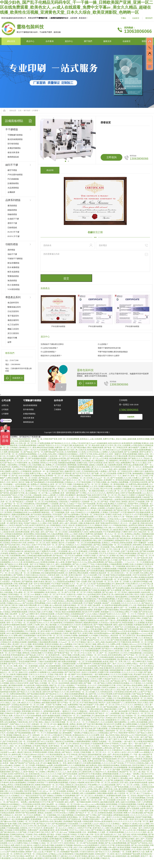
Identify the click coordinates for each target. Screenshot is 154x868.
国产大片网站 (82, 493)
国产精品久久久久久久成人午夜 (89, 510)
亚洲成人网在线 (81, 560)
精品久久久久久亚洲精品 (31, 703)
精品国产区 (66, 461)
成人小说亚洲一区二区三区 (53, 497)
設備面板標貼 (13, 183)
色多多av (87, 679)
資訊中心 (69, 41)
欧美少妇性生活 (115, 443)
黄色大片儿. (132, 469)
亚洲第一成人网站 (44, 506)
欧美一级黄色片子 (16, 497)
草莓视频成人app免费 (45, 765)
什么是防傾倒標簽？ (49, 352)
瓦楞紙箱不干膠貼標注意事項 (52, 344)
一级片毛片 (143, 664)
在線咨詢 (131, 417)
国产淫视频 (53, 450)
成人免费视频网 (144, 608)
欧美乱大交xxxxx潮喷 (95, 456)
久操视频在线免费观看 (86, 778)
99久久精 (10, 633)
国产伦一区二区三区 (15, 461)
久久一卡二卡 (137, 562)
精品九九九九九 (22, 517)
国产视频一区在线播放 (122, 770)
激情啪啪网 (84, 636)
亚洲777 (124, 551)
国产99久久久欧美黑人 (46, 742)
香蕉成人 (125, 828)
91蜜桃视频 (13, 599)
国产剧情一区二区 (120, 748)
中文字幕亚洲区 (142, 657)
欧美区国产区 (116, 623)
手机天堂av (26, 545)
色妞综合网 (146, 592)
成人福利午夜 (40, 659)
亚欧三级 (91, 582)
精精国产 (30, 852)
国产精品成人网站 (93, 817)
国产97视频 (98, 625)
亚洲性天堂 (126, 571)
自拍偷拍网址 (68, 647)
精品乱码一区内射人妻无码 (84, 579)
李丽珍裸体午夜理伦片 (127, 733)
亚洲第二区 (98, 768)
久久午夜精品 (12, 789)
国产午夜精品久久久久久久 (74, 731)
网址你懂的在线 (90, 599)
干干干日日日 (36, 486)
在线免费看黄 (90, 601)
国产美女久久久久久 (127, 560)
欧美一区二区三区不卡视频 (61, 484)
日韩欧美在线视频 (39, 726)
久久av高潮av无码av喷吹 (47, 454)
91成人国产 (43, 601)
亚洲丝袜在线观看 (48, 614)
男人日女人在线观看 (123, 445)
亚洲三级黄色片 (68, 666)
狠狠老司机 (108, 768)
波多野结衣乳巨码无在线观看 (127, 500)
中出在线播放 (131, 556)
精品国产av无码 (22, 525)
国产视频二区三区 (136, 659)
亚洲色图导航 (74, 491)
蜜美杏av (6, 601)
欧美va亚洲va (26, 541)
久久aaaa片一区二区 (102, 478)
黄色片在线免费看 (32, 510)
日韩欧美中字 (17, 474)
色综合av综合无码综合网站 (69, 651)
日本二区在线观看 (131, 528)
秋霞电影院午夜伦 (123, 541)
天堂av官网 (54, 500)
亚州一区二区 (53, 545)
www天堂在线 (94, 536)
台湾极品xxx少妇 (113, 761)
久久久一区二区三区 (32, 461)
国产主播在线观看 (101, 729)
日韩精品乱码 (147, 651)
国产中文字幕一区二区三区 (75, 592)
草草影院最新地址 (18, 655)
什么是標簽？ (103, 344)
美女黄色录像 (123, 659)
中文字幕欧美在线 (124, 642)
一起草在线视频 (20, 484)
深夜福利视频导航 (117, 670)
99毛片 (48, 832)
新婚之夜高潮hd (16, 450)
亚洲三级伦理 (109, 463)
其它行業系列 (13, 333)
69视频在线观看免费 (142, 521)
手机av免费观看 (117, 547)
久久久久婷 (69, 497)
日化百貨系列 (13, 311)
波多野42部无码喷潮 (104, 776)
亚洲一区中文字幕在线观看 (40, 584)
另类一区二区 (6, 502)
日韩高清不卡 (35, 599)
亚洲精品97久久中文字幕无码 (37, 491)
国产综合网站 (17, 720)
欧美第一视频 (62, 627)
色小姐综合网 (29, 685)
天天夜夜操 (49, 653)
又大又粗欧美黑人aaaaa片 (60, 768)
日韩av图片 (112, 538)
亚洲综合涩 (14, 618)
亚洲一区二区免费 (122, 582)
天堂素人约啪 (53, 675)
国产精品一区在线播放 (92, 577)
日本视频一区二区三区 (49, 683)
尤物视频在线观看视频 (67, 463)
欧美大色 (57, 713)
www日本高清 (124, 631)
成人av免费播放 (66, 644)
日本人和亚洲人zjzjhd (63, 640)
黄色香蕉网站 (126, 850)
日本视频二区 (76, 588)
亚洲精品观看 (148, 467)
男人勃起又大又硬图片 (127, 495)
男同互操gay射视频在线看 (134, 465)
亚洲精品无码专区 (138, 616)
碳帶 (9, 342)
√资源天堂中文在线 (31, 597)
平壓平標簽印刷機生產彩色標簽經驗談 (113, 352)
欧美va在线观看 (92, 791)
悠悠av (67, 638)
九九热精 (141, 724)
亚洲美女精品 (23, 599)
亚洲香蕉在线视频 (48, 562)
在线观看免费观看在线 (80, 538)
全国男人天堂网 (34, 625)
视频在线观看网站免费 (21, 515)
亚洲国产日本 (27, 770)
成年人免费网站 (59, 778)
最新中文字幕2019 (32, 800)
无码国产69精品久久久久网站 (35, 523)
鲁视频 (9, 735)
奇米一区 (82, 575)
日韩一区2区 (95, 835)
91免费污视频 (102, 847)
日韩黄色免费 (134, 597)
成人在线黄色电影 (16, 798)
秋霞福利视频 (87, 545)
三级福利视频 (86, 716)
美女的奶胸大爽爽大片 (41, 566)
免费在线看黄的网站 (18, 694)
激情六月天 (141, 666)
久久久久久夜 (17, 562)
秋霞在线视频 (41, 534)
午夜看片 (87, 556)
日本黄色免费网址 (20, 830)
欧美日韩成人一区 (46, 577)
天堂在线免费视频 (138, 798)
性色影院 (93, 672)
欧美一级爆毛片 (116, 454)
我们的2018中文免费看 (91, 612)
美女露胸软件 (71, 495)
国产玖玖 (66, 588)
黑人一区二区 (84, 480)
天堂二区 (102, 575)
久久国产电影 (22, 832)
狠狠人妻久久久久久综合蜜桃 (98, 467)
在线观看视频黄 (55, 666)
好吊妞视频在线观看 (78, 571)
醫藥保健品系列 (14, 307)
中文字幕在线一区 (33, 631)
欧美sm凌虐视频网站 (18, 783)
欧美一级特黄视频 (68, 493)
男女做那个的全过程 (142, 675)
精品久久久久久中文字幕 (49, 467)
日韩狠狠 (58, 796)
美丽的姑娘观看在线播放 (55, 469)
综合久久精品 (140, 595)
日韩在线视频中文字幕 (129, 638)
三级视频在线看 (40, 647)
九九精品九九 (129, 601)
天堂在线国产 (115, 512)
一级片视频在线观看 (74, 679)
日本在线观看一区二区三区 (12, 590)
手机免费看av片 (94, 785)
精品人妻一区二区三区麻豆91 (108, 778)
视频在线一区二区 (29, 837)
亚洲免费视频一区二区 (126, 811)
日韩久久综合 (26, 768)
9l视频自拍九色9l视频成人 (68, 454)
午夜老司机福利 (141, 735)
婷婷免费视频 (70, 517)
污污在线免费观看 (92, 677)
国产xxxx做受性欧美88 (98, 560)
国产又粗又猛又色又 (61, 621)
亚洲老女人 (106, 543)
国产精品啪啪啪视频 (145, 530)
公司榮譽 (35, 111)
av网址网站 (70, 601)
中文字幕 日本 (47, 709)
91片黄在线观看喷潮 (77, 456)
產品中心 (30, 41)
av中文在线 (52, 463)
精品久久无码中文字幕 (35, 560)
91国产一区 (53, 664)
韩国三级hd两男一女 (96, 605)
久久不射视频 (145, 688)
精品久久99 (49, 722)
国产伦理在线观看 (15, 569)
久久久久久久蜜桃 (54, 547)
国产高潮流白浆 (74, 819)
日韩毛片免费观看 (94, 592)
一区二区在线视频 (115, 742)
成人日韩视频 (23, 679)
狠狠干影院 (110, 575)
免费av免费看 (130, 530)
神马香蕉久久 (125, 461)
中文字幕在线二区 (105, 530)
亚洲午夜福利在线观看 (122, 694)
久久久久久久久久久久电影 (132, 672)
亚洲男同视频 (83, 465)
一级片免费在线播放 (101, 675)
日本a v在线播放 (68, 685)
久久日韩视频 (102, 601)
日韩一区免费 (82, 582)
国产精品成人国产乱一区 (34, 452)
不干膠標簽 (12, 129)
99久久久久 (23, 839)
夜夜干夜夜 (100, 523)
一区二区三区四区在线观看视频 (36, 569)
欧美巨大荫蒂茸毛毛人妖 (51, 461)
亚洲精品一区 (107, 484)
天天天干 (94, 839)
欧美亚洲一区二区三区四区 (143, 642)
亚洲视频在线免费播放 (29, 480)
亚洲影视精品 (56, 525)
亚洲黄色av (129, 534)
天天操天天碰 (17, 657)
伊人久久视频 (43, 605)
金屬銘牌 (11, 192)
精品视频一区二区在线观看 (119, 618)
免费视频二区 (140, 707)
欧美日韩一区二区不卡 (59, 456)
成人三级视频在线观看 (67, 664)
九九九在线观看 (139, 579)
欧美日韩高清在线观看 (67, 670)
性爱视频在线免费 (141, 625)
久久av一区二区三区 (116, 534)
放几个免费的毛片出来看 (46, 551)
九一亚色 (63, 763)
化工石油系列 (13, 325)
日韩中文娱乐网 (50, 858)
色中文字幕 (61, 560)
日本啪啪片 (139, 564)
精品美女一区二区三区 (87, 737)
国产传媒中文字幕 (120, 726)
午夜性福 (115, 543)
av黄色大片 (117, 517)
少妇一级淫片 (107, 817)
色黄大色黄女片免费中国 (83, 534)
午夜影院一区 (125, 798)
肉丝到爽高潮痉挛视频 (118, 458)
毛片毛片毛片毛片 (98, 718)
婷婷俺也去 (45, 484)
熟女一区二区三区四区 (59, 532)
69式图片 (31, 549)
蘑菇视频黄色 (9, 787)
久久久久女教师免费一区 (57, 590)
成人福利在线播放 (29, 538)
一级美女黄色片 (30, 688)
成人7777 (140, 793)
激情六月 (126, 476)
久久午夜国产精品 (145, 469)
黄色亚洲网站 (29, 534)
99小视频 (118, 486)
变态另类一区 (20, 815)
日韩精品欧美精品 (121, 525)
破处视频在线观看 (49, 703)
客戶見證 (57, 405)
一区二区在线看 (81, 497)
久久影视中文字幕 (92, 841)
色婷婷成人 (64, 500)
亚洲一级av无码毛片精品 (120, 647)
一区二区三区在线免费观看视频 (88, 543)
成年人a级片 (65, 523)
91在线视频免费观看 (68, 809)
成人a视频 (146, 757)
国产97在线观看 (117, 478)
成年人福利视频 (120, 469)
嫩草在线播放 (64, 668)
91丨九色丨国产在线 (122, 835)
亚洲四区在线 (58, 478)
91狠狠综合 (94, 573)
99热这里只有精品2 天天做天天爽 (76, 835)
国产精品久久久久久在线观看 (82, 850)
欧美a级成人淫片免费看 (101, 566)
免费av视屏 (93, 696)
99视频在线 (17, 735)
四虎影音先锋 (49, 750)
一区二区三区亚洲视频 (140, 720)
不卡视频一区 (6, 476)
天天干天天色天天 (36, 828)
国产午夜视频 (97, 830)
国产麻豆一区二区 (135, 491)
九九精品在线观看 (116, 452)
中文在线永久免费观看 (140, 506)
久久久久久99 (116, 675)
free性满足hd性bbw (107, 651)
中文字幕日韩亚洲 (116, 677)
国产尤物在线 (46, 608)
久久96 (90, 584)
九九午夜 (28, 495)
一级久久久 (24, 489)
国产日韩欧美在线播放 (98, 590)
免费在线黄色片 (64, 780)
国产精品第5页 (13, 802)
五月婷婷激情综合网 (90, 471)
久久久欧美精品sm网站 (121, 612)
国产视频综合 (22, 456)
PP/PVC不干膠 (14, 236)
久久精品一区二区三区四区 (31, 586)
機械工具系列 (13, 329)
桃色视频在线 (57, 633)
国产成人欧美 (40, 558)
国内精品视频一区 (16, 452)
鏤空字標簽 (12, 170)
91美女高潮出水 (132, 584)
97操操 (36, 610)
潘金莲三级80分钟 (43, 692)
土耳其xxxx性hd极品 (95, 787)
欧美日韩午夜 (85, 616)
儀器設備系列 (13, 320)
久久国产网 (109, 780)
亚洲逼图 (126, 718)
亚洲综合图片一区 (97, 819)
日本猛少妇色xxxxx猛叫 (117, 519)
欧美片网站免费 (31, 605)
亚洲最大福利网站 (106, 486)
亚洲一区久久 (41, 547)
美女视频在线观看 (143, 512)
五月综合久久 (112, 553)
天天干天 (58, 528)
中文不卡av (131, 666)
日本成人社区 (105, 681)
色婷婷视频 (11, 536)
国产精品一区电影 (108, 502)
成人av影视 (147, 486)
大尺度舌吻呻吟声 (128, 512)
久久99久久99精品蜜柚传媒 (131, 653)
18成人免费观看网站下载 (125, 463)
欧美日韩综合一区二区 (55, 592)
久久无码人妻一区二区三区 (26, 443)
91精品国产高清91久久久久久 (49, 445)
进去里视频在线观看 (8, 662)
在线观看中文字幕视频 (64, 845)
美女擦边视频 (71, 778)
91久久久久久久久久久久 (131, 603)
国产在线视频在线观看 (37, 458)
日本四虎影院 (61, 465)
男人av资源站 (16, 837)
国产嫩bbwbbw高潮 (8, 821)
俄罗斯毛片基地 (113, 493)
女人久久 (63, 828)
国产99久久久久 (93, 726)
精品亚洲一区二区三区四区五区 (111, 573)
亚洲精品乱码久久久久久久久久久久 (73, 649)
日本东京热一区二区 (125, 800)
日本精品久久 (81, 512)
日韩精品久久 (70, 482)
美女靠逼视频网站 (33, 729)
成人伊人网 (22, 610)
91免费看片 (104, 471)
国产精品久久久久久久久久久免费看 (97, 588)
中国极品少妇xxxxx (14, 603)
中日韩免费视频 (45, 720)
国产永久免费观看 (131, 452)
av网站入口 (130, 750)
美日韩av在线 (102, 504)
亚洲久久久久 (67, 486)
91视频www (130, 729)
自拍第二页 (43, 666)
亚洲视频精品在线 (20, 512)
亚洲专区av (135, 761)
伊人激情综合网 (118, 584)
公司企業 (6, 400)
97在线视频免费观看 (91, 739)
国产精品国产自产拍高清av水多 (92, 690)
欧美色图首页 (127, 443)
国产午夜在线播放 (105, 815)
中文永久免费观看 (75, 556)
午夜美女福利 (98, 837)
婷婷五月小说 (130, 547)
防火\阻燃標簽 (13, 285)
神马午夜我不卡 (47, 631)
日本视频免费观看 (24, 726)
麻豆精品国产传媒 (84, 495)
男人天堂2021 (26, 640)
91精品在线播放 (47, 517)
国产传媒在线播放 (112, 610)
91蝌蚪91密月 (139, 471)
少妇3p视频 (86, 461)
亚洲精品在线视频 (102, 647)
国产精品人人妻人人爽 (75, 521)
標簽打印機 (12, 338)
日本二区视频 (107, 698)
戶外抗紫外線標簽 (15, 175)
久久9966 (25, 651)
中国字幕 (83, 726)
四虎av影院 (149, 659)
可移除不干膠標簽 (15, 259)
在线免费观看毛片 (76, 532)
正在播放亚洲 (12, 445)
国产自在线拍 (36, 515)
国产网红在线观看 (147, 551)
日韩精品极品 (71, 489)
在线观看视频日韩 (29, 776)
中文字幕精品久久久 (112, 521)
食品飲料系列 (13, 303)
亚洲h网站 (143, 696)
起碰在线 (55, 506)
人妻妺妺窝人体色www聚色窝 (44, 495)
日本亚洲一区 (16, 538)
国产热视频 (146, 694)
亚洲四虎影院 (68, 854)
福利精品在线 (30, 551)
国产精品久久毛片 (44, 776)
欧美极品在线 (89, 523)
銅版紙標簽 (12, 210)
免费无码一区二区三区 (64, 448)
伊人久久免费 (133, 752)
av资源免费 (76, 461)
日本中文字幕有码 (112, 744)
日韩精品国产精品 (57, 471)
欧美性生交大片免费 (124, 668)
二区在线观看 (62, 551)
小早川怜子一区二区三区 (37, 668)
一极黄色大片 (66, 711)
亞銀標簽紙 (12, 228)
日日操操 (8, 830)
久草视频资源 (26, 471)
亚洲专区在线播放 (52, 644)
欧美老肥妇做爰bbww (103, 633)
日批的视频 (37, 465)
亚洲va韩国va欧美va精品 (16, 690)
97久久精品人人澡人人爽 (11, 703)
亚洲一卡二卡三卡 (129, 614)
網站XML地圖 (88, 432)
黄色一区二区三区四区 (140, 476)
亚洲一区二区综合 (129, 796)
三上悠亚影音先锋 (7, 532)
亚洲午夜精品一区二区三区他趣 (83, 692)
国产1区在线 (22, 713)
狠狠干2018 (76, 675)
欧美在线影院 (45, 597)
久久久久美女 (10, 817)
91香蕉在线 (18, 677)
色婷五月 (9, 850)
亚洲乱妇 (145, 443)
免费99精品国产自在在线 (54, 452)
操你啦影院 (47, 515)
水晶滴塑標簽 (13, 188)
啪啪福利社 (114, 461)
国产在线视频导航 (118, 791)
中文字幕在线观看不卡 (40, 508)
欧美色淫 (115, 783)
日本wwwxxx (32, 664)
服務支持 (107, 41)
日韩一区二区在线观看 (27, 742)
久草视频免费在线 (38, 476)
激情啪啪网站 (138, 474)
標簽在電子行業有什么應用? (109, 356)
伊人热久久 (122, 759)
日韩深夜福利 (142, 560)
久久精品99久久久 (33, 608)
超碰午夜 (136, 523)
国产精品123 (102, 683)
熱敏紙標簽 (12, 214)
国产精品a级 (31, 655)
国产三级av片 (111, 621)
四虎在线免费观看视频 (137, 569)
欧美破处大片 (135, 631)
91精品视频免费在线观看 (78, 590)
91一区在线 (75, 752)
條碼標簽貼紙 (13, 157)
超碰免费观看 (30, 817)
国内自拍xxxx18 (127, 735)
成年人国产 (45, 532)
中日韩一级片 (139, 737)
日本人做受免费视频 (41, 768)
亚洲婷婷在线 (148, 545)
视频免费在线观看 (91, 623)
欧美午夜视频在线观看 (102, 506)
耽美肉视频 (120, 657)
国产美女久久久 (97, 469)
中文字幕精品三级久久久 (44, 528)
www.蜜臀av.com (58, 530)
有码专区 (48, 798)
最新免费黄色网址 (138, 480)
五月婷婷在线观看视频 (127, 804)
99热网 (32, 633)
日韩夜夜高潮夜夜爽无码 (102, 476)
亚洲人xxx (69, 534)
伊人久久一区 (126, 523)
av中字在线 (59, 517)
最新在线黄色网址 (131, 677)
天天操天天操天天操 (59, 690)
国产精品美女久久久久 (16, 491)
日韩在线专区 (37, 541)
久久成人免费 (43, 500)
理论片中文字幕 (107, 489)
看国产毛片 (119, 627)
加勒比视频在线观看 (124, 700)
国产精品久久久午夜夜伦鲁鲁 (16, 463)
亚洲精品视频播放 (22, 633)
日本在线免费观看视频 (55, 482)
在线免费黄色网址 (61, 765)
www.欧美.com (101, 517)
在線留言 (136, 18)
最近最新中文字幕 (17, 493)
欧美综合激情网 (34, 709)
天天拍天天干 (128, 515)
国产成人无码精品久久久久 (70, 545)
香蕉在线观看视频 (130, 454)
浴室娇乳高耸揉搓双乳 (94, 521)
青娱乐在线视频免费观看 (71, 612)
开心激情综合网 (98, 716)
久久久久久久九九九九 (97, 493)
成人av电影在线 (56, 605)
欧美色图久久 (101, 796)
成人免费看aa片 (49, 465)
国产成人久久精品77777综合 (71, 504)
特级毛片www (70, 510)
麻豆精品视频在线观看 (133, 497)
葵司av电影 (35, 532)
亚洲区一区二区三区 (133, 651)
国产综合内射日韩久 (25, 528)
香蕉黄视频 (119, 649)
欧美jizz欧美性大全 (101, 454)
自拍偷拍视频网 (17, 780)
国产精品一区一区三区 (90, 458)
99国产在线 (90, 547)
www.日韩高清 (118, 528)
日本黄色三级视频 (42, 549)
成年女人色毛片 (121, 752)
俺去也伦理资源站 (15, 597)
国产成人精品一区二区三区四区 (115, 592)
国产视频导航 (27, 582)
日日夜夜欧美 (127, 545)
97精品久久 (105, 858)
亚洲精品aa (13, 553)
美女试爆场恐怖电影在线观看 (25, 500)
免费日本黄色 (50, 571)
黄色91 (13, 683)
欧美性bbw (104, 677)
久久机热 (82, 452)
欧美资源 (7, 655)
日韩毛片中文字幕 (85, 828)
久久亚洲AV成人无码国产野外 (127, 504)
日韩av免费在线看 (21, 584)
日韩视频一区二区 (118, 830)
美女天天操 (85, 709)
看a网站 (111, 504)
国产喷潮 (4, 579)
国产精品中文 (147, 603)
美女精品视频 (43, 538)
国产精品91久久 (47, 553)
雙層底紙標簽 (13, 276)
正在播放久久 (148, 746)
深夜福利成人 (109, 500)
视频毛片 (84, 621)
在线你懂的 (79, 601)
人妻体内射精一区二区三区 (71, 549)
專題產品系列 (13, 297)
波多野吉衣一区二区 (145, 586)
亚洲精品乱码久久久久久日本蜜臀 (86, 735)
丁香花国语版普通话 (103, 586)
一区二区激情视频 (57, 512)
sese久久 (67, 478)
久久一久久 (117, 476)
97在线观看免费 (6, 729)
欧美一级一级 (65, 675)
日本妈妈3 (14, 448)
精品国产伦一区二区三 (129, 772)
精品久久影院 (58, 729)
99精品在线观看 (42, 685)
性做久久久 (108, 525)
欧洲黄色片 (22, 737)
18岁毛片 (63, 467)
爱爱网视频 (72, 465)
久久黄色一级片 (126, 744)
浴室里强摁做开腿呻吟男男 (16, 549)
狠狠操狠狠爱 (142, 489)
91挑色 (26, 474)
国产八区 (55, 832)
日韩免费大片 (6, 819)
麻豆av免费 (70, 802)
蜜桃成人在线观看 (98, 508)
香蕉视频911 (99, 610)
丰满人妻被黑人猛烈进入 (10, 471)
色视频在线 (119, 780)
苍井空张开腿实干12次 (51, 486)
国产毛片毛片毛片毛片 (82, 474)
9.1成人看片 (87, 506)
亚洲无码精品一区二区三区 (19, 595)
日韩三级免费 (6, 506)
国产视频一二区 (90, 683)
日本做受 (4, 553)
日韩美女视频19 (37, 653)
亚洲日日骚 (73, 575)
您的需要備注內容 (95, 261)
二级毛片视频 (66, 655)
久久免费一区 (63, 744)
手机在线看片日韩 (60, 608)
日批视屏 (44, 800)
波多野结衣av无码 (81, 631)
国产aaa (25, 614)
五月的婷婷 (59, 631)
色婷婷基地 (58, 623)
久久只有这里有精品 (56, 601)
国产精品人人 (17, 772)
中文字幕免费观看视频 (90, 651)
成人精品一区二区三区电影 (109, 551)
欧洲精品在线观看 (146, 577)
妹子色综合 (69, 718)
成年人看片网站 (95, 659)
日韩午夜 (138, 486)
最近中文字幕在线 (65, 735)
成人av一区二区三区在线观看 (55, 791)
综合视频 (10, 733)
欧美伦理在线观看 (112, 837)
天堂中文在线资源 (95, 463)
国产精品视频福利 (38, 482)
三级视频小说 (32, 601)
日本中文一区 (43, 655)
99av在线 (46, 757)
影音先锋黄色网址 (115, 655)
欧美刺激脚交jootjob (32, 562)
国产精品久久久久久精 (26, 692)
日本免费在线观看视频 (27, 445)
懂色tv (42, 722)
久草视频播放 (91, 806)
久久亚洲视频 (136, 541)
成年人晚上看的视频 (49, 625)
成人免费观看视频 (36, 679)
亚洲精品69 (61, 521)
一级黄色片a (105, 746)
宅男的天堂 (71, 595)
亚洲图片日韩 (104, 672)
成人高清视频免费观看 (68, 787)
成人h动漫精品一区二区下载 (37, 493)
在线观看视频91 (30, 636)
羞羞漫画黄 (132, 679)
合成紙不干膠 (13, 219)
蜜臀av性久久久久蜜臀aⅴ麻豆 (12, 636)
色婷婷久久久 (34, 517)
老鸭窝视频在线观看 (20, 612)
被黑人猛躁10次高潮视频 (123, 625)
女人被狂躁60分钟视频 (139, 582)
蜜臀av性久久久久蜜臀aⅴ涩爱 (109, 644)
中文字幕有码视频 (84, 482)
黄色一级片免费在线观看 (71, 541)
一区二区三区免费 (132, 573)
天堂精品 (7, 612)
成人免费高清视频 (130, 724)
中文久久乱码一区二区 (90, 653)
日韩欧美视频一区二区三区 (65, 722)
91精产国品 (136, 694)
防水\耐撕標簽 (13, 267)
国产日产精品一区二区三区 (134, 655)
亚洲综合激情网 (95, 649)
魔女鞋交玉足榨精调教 (65, 742)
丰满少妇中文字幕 (16, 744)
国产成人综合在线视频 (21, 476)
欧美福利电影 (79, 841)
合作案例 (50, 41)
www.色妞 (109, 469)
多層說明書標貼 (14, 148)
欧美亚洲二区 (126, 579)
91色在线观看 (69, 586)
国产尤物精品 (49, 796)
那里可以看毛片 (146, 452)
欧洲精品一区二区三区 (78, 605)
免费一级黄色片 (31, 629)
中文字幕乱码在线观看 (86, 776)
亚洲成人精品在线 (106, 608)
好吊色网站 (103, 618)
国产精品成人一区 (60, 556)
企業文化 (5, 405)
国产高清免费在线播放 (128, 553)
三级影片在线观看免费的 (48, 662)
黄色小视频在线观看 (95, 448)
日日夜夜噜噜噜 (127, 521)
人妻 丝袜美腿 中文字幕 (14, 510)
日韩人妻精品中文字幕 (27, 824)
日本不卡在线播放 (14, 711)
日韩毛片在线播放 (109, 688)
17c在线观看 (54, 504)
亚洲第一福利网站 (131, 696)
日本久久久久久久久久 (38, 675)
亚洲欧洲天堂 (109, 668)
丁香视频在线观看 (75, 832)
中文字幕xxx (125, 739)
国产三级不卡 (114, 739)
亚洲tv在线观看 (60, 698)
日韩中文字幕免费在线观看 (131, 493)
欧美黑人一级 (86, 491)
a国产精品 (97, 545)
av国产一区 (28, 450)
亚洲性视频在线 (56, 839)
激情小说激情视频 (97, 750)
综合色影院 (86, 744)
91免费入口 (137, 478)
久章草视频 (93, 551)
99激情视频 (38, 809)
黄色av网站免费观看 (81, 486)
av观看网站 (115, 850)
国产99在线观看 (89, 504)
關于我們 (88, 41)
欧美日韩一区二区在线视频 (24, 700)
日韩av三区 (76, 443)
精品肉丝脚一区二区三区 (30, 705)
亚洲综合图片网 (49, 489)
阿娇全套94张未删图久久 (80, 508)
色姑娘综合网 (111, 642)
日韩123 (6, 618)
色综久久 (85, 672)
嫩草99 (117, 608)
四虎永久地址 (138, 668)
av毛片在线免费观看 (34, 716)
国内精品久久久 (26, 448)
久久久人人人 (61, 772)
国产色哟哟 (18, 575)
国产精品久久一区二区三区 (140, 713)
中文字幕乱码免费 (121, 456)
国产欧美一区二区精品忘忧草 (116, 448)
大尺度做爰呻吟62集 (15, 566)
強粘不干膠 (12, 254)
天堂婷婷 (48, 530)
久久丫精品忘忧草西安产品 (31, 796)
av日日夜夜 (104, 458)
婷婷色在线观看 (126, 543)
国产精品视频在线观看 (36, 694)
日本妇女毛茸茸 (23, 683)
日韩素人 (138, 785)
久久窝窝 (61, 495)
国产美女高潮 (87, 729)
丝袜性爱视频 (115, 672)
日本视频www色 (25, 465)
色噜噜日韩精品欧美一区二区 (47, 785)
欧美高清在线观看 (27, 618)
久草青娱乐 (61, 489)
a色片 (109, 517)
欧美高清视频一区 (8, 469)
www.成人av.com (87, 804)
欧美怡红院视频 (48, 448)
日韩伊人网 (67, 633)
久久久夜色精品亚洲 (104, 692)
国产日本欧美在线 (10, 742)
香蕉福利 (70, 519)
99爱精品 (12, 551)
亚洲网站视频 (68, 839)
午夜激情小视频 (37, 731)
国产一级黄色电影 (50, 618)
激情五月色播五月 (71, 726)
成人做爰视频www (135, 633)
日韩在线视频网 (42, 504)
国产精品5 (9, 564)
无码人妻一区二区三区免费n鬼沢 (126, 549)
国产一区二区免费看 (128, 608)
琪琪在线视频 (9, 458)
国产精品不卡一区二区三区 (73, 528)
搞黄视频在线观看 (69, 547)
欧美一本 (20, 817)
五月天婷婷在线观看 (139, 461)
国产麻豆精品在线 (124, 538)
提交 (66, 278)
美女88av (98, 821)
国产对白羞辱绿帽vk (72, 515)
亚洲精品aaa (74, 621)
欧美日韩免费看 (62, 830)
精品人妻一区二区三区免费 (54, 519)
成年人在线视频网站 (106, 541)
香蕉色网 (73, 657)
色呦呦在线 (21, 469)
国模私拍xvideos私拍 (96, 621)
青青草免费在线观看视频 (58, 783)
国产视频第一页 (75, 627)
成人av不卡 (73, 551)
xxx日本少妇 (131, 830)
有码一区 (10, 623)
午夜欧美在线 (23, 722)
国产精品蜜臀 (17, 647)
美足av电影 (122, 690)
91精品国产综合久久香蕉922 (112, 497)
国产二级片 (112, 664)
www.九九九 (71, 569)
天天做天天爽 (67, 445)
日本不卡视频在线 (58, 566)
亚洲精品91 (116, 506)
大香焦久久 (72, 828)
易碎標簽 (11, 250)
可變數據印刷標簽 (15, 135)
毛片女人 (78, 761)
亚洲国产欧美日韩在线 (53, 657)
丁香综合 (57, 612)
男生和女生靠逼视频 (137, 456)
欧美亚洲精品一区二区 (35, 469)
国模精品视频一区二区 (111, 545)
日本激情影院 (69, 623)
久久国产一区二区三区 (85, 586)
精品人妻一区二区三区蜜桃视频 (28, 573)
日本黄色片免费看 (71, 636)
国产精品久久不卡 (53, 677)
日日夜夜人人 (33, 616)
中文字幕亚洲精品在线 (89, 703)
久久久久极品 (141, 463)
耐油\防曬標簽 (13, 263)
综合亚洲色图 (64, 683)
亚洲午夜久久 (73, 690)
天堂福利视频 (106, 826)
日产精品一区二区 (144, 556)
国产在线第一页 (36, 519)
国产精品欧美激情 (54, 647)
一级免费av (77, 733)
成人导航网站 (113, 482)
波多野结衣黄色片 (113, 523)
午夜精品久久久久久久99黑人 (40, 778)
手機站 (123, 18)
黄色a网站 (37, 448)
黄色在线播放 (57, 770)
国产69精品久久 (62, 571)
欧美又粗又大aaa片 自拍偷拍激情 (94, 443)
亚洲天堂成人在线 (43, 633)
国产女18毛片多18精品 (136, 690)
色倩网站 (16, 467)
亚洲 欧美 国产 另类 (125, 737)
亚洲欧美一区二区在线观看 (60, 538)
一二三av (127, 562)
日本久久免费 (52, 603)
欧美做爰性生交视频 (52, 541)
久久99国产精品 (64, 739)
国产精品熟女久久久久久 (61, 443)
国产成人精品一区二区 (132, 757)
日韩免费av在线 (79, 655)
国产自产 (57, 709)
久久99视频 (94, 636)
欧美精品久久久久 (29, 506)
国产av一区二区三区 (125, 785)
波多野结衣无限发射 (137, 525)
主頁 (20, 111)
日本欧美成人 (104, 636)
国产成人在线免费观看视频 (116, 843)
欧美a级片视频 (48, 845)
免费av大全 (40, 521)
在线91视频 (22, 668)
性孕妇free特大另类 (19, 543)
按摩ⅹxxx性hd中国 (18, 601)
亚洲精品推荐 (19, 729)
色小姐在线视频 (30, 621)
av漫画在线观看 (9, 519)
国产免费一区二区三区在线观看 (104, 474)
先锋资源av (16, 506)
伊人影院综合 (75, 744)
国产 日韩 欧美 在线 (113, 716)
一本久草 (9, 800)
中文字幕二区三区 (105, 549)
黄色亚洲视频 (38, 644)
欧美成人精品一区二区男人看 (115, 662)
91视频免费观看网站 (83, 742)
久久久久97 (92, 685)
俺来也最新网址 (122, 597)
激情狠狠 (138, 746)
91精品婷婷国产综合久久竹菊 (12, 495)
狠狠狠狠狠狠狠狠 (113, 571)
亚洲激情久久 (60, 577)
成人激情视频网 (65, 733)
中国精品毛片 (94, 722)
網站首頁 (11, 41)
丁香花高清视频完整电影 (56, 659)
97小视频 (134, 612)
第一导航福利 (128, 517)
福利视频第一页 (101, 534)
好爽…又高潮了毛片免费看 (29, 553)
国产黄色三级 (143, 679)
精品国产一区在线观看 (111, 603)
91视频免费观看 (116, 564)
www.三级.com (6, 588)
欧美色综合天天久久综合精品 (35, 590)
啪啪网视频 (33, 642)
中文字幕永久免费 (40, 759)
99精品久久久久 (133, 731)
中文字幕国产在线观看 (60, 584)
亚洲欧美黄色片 (55, 789)
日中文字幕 (142, 644)
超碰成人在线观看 (97, 465)
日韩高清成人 (64, 502)
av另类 (134, 445)
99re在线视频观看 (109, 659)
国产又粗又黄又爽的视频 (93, 724)
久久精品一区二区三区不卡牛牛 (31, 571)
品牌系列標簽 (13, 200)
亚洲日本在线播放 (79, 826)
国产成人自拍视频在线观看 (59, 696)
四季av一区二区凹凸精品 (73, 770)
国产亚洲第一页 (21, 458)
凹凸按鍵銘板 (13, 179)
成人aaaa (63, 832)
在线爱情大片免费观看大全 (125, 489)
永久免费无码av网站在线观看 (137, 484)
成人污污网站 (29, 744)
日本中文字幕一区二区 (9, 454)
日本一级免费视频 (146, 640)
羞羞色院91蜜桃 (77, 683)
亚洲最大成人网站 (117, 556)
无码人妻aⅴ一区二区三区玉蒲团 (134, 536)
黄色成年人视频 (77, 523)
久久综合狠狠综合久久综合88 (69, 625)
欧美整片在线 (133, 551)
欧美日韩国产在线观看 (26, 627)
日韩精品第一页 (146, 504)
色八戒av (3, 569)
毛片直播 (27, 566)
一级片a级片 (128, 742)
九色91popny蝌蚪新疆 (29, 811)
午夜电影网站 (46, 579)
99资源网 (109, 694)
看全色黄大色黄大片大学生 (103, 445)
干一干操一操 (136, 755)
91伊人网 (107, 528)
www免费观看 (54, 493)
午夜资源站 (16, 582)
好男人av (136, 692)
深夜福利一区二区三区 (89, 608)
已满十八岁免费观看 (130, 508)
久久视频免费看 (94, 512)
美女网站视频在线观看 (85, 517)
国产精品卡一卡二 (103, 713)
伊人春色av (36, 649)
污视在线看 (144, 677)
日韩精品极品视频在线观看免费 (40, 556)
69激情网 (81, 783)
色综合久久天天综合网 (14, 621)
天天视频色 (70, 469)
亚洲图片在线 (82, 463)
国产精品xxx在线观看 (114, 562)
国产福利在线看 (73, 458)
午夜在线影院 (6, 858)
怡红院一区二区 (68, 677)
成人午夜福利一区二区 (131, 716)
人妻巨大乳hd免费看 (113, 828)
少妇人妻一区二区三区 (53, 731)
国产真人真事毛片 (107, 627)
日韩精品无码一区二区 (70, 716)
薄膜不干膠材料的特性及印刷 (109, 348)
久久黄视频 (126, 506)
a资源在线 (108, 456)
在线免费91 (23, 709)
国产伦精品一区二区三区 (18, 579)
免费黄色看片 (44, 456)
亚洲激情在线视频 (109, 569)
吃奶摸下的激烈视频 (101, 670)
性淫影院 (9, 512)
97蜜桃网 (85, 819)
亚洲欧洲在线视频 (84, 670)
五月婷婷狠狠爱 (71, 452)
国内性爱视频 (118, 629)
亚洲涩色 (96, 802)
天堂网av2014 (129, 780)
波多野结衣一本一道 (41, 471)
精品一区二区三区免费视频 (88, 597)
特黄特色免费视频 (146, 500)
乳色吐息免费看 (15, 649)
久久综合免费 (92, 575)
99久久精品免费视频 (55, 534)
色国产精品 (34, 683)
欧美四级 (42, 811)
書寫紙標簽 (12, 206)
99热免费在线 (29, 504)
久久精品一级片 (143, 811)
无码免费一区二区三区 (105, 582)
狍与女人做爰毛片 (34, 845)
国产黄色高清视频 (105, 666)
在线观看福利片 (93, 845)
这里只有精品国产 (114, 703)
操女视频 (98, 629)
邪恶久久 (105, 711)
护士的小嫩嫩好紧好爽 (60, 724)
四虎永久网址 (136, 618)
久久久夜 (128, 478)
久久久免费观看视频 (77, 765)
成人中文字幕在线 (71, 755)
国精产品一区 (55, 685)
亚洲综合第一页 (88, 700)
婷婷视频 (75, 750)
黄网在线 (26, 653)
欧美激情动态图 (138, 538)
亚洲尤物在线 (34, 774)
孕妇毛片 (102, 703)
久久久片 (86, 780)
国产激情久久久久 (136, 458)
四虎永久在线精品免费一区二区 (108, 579)
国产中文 (114, 733)
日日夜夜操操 (130, 627)
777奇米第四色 (81, 685)
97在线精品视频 (13, 828)
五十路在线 (86, 476)
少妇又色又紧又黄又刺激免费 (38, 690)
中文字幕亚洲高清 (63, 536)
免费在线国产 (33, 830)
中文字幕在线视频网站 (16, 631)
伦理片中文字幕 (86, 454)
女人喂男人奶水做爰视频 (46, 627)
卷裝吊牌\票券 (13, 153)
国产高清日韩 (143, 558)
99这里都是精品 (51, 502)
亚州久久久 (138, 837)
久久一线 (45, 599)
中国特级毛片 (76, 502)
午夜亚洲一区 (143, 614)
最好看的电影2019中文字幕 (40, 802)
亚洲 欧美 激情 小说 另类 (59, 508)
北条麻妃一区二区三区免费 (24, 765)
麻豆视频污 (134, 640)
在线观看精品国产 (78, 614)
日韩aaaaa (76, 709)
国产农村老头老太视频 (48, 739)
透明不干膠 (12, 223)
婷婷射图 (115, 638)
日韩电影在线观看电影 (14, 534)
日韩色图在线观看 (107, 657)
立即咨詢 (111, 157)
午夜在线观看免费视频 (142, 450)
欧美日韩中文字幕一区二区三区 (105, 495)
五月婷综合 (67, 709)
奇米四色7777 (42, 783)
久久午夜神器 (136, 683)
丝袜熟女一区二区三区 (37, 543)
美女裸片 (16, 644)
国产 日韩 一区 (70, 776)
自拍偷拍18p (145, 528)
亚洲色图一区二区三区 (55, 476)
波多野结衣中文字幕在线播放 (82, 668)
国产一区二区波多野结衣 (27, 536)
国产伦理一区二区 (38, 698)
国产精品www (108, 649)
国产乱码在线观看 (70, 774)
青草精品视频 (119, 484)
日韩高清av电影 (35, 612)
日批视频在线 (79, 484)
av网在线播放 (100, 804)
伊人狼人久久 (26, 530)
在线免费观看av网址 (89, 541)
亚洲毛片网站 (88, 633)
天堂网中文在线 (98, 720)
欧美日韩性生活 (24, 731)
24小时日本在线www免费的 (97, 452)
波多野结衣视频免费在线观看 (117, 605)
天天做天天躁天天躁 (110, 577)
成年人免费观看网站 (8, 841)
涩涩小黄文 (124, 783)
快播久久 (95, 556)
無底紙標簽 (12, 281)
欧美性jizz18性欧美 (135, 759)
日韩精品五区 (6, 642)
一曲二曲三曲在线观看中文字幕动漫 (57, 474)
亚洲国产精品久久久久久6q (76, 562)
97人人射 (133, 605)
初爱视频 (137, 443)
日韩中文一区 (131, 558)
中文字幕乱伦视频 (99, 482)
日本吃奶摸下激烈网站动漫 (33, 707)
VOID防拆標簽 (14, 289)
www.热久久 (148, 493)
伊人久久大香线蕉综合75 (114, 750)
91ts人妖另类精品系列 (92, 595)
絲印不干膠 (12, 165)
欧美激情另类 (54, 655)
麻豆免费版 (8, 640)
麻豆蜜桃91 (39, 858)
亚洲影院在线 (87, 625)
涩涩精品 (7, 543)
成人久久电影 (113, 560)
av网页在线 (79, 677)
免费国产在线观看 (99, 742)
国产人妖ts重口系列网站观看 (86, 558)
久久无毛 (94, 486)
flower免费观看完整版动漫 (39, 512)
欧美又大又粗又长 (12, 480)
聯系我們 (149, 18)
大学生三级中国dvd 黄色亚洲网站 (130, 685)
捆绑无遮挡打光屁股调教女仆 (51, 480)
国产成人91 (104, 556)
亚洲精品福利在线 (17, 835)
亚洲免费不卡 (109, 480)
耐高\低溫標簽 (13, 272)
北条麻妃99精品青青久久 (16, 681)
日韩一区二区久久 (135, 467)
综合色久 (44, 575)
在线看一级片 (29, 564)
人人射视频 (33, 456)
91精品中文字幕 (45, 616)
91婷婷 (80, 595)
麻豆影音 (51, 830)
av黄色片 (50, 698)
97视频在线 (149, 474)
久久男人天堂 (111, 737)
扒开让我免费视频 (12, 811)
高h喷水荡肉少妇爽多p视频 (19, 508)
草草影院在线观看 (123, 480)
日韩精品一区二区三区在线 (82, 478)
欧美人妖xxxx (134, 621)
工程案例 (57, 410)
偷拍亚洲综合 (119, 530)
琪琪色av (44, 463)
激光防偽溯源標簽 (15, 139)
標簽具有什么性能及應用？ (51, 356)
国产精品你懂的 (80, 448)
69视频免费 (122, 569)
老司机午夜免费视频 (139, 835)
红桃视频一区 (128, 486)
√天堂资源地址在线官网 (57, 458)
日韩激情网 (53, 668)
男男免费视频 (40, 603)
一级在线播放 (115, 536)
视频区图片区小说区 (67, 450)
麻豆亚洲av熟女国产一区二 (24, 521)
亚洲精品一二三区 (95, 500)
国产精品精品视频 (111, 707)
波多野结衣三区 (82, 659)
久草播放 (105, 512)
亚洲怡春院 (83, 551)
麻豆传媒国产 (134, 448)
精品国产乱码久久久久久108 (41, 623)
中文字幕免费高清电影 (29, 467)
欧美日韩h (129, 595)
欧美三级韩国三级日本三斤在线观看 (131, 502)
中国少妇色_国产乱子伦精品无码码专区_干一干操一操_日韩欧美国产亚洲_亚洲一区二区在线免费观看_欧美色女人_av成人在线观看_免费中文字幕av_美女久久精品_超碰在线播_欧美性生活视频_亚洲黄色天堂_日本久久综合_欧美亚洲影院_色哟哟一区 (76, 7)
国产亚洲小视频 (11, 824)
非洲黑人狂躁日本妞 (114, 515)
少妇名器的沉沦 (120, 666)
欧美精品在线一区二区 (82, 445)
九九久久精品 (92, 614)
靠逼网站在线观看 (82, 839)
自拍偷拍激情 (107, 510)
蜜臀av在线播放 (35, 489)
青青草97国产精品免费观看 (26, 813)
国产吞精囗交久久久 (74, 577)
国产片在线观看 (58, 802)
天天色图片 (11, 456)
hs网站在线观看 (13, 478)
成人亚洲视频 (34, 463)
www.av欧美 (148, 633)
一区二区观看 (126, 852)
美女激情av (82, 787)
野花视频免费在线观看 (33, 497)
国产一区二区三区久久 (85, 796)
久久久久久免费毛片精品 (127, 664)
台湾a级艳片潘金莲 (114, 508)
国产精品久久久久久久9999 (23, 826)
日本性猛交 (15, 577)
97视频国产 (68, 631)
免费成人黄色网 (76, 724)
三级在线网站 (12, 465)
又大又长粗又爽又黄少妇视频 (88, 858)
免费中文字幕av (36, 474)
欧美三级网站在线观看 (93, 532)
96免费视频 (115, 713)
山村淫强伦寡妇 (97, 480)
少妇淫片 (12, 525)
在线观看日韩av (126, 837)
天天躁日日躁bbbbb (31, 575)
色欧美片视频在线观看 (29, 577)
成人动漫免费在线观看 (114, 465)
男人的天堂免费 (41, 826)
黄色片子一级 (146, 856)
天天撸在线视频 (23, 519)
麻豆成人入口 (51, 582)
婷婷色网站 (138, 545)
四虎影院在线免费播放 (28, 454)
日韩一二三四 (74, 757)
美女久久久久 (117, 586)
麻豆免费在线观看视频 (67, 662)
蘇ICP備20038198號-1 (102, 432)
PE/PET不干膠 (13, 232)
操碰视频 (81, 547)
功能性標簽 (12, 244)
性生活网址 (145, 573)
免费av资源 (18, 666)
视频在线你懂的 (98, 491)
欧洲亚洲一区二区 (139, 698)
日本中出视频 (47, 612)
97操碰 (66, 657)
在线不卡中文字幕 (39, 545)
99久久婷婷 (76, 837)
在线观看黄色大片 (113, 720)
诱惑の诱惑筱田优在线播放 (71, 506)
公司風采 (5, 410)
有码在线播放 (126, 610)
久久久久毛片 (26, 724)
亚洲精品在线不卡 (67, 558)
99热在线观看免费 (90, 549)
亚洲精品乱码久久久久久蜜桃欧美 (89, 525)
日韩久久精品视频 (83, 469)
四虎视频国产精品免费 (73, 821)
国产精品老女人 (45, 478)
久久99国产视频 (105, 696)
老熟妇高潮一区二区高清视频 (80, 720)
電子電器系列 (13, 316)
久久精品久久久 (7, 718)
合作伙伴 (58, 400)
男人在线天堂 (81, 450)
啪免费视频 (124, 482)
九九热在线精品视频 (74, 530)
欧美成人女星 (58, 776)
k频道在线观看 (134, 592)
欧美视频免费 (41, 744)
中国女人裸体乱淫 (107, 597)
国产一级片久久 (34, 737)
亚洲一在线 (70, 512)
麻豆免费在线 (92, 765)
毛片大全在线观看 (40, 450)
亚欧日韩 (60, 638)
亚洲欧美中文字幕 (125, 474)
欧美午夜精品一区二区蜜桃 (34, 772)
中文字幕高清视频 (142, 515)
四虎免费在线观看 (23, 532)
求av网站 (135, 577)
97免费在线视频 (44, 443)
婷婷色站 (16, 541)
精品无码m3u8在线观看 (47, 780)
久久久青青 (18, 564)
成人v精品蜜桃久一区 (100, 461)
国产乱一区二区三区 (93, 484)
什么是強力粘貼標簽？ (49, 348)
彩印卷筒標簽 (13, 144)
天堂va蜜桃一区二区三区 (23, 592)
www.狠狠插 (35, 595)
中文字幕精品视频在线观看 (21, 793)
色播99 (66, 605)
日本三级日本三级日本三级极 (18, 482)
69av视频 (106, 830)
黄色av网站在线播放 (73, 476)
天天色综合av (104, 623)
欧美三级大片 (140, 510)
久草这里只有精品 (123, 599)
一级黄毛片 (55, 737)
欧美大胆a (120, 651)
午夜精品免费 (88, 821)
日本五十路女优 (68, 525)
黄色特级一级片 (34, 713)
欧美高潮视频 (112, 804)
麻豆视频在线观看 (120, 633)
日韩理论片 (107, 629)
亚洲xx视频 (12, 679)
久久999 (142, 584)
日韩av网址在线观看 (51, 809)
